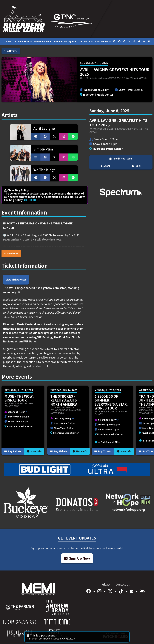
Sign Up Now (77, 558)
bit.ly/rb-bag (51, 255)
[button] (21, 412)
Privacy (106, 584)
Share (105, 166)
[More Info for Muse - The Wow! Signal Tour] (23, 420)
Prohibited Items (121, 158)
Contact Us (123, 584)
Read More (11, 253)
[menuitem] (11, 41)
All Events (11, 51)
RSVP (137, 166)
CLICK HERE (32, 200)
